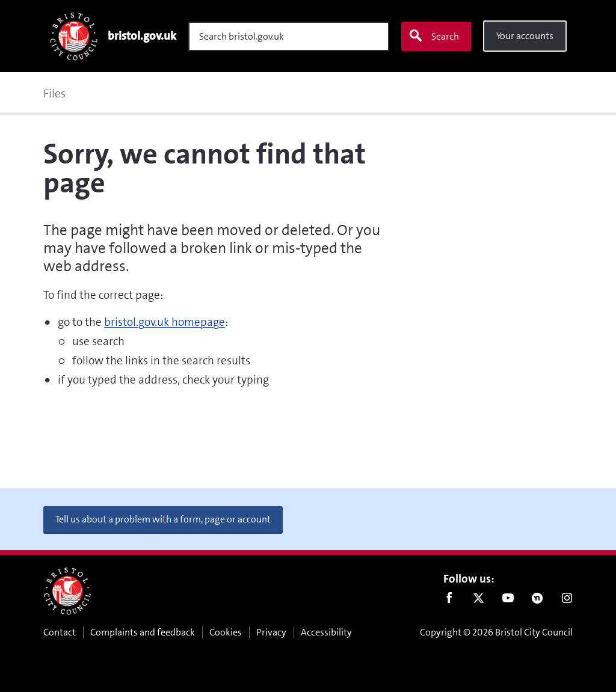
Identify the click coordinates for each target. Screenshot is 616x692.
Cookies (226, 632)
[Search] (289, 36)
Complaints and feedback (143, 632)
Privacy (271, 632)
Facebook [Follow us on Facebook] (449, 601)
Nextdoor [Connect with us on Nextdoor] (537, 601)
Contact (60, 632)
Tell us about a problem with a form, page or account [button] (163, 519)
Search (434, 36)
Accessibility (326, 632)
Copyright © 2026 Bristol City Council (496, 632)
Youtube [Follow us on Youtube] (508, 601)
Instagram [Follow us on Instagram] (567, 601)
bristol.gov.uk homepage (165, 322)
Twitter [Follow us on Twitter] (479, 601)
